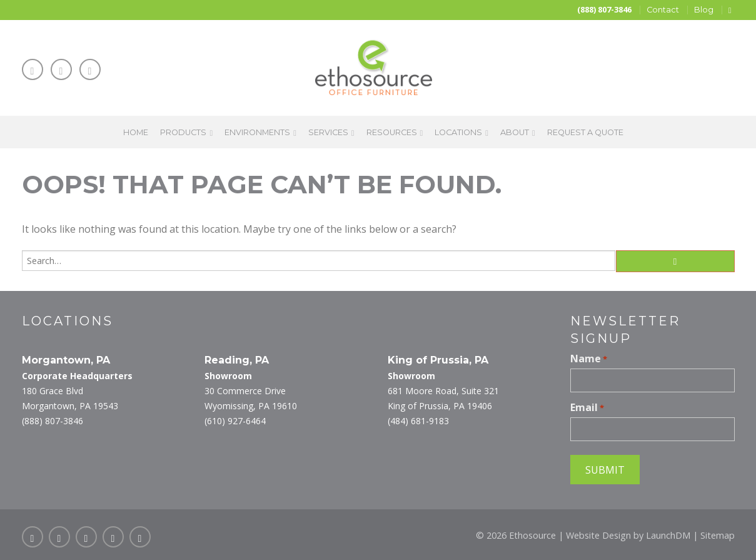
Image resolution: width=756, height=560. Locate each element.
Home (136, 132)
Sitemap (718, 535)
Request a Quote (585, 132)
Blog (704, 10)
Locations (458, 132)
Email (587, 407)
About (515, 132)
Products (183, 132)
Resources (392, 132)
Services (328, 132)
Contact (663, 10)
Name (589, 359)
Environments (257, 132)
